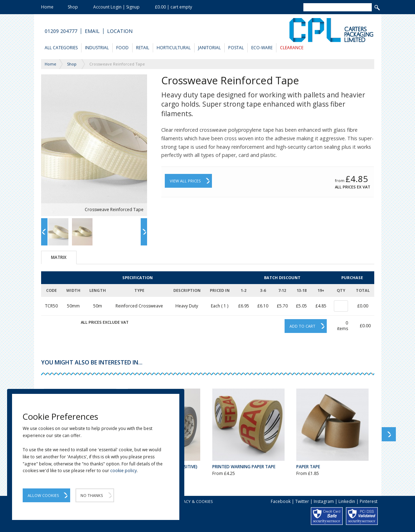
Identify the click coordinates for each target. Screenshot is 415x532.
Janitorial (209, 48)
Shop (73, 7)
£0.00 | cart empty (173, 7)
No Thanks (92, 495)
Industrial (97, 48)
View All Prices (185, 181)
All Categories (61, 48)
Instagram (324, 501)
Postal (236, 48)
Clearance (292, 48)
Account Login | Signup (116, 7)
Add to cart (302, 326)
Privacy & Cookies (194, 501)
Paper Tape (308, 467)
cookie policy (124, 471)
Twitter (302, 501)
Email (92, 31)
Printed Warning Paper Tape (244, 467)
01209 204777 (61, 31)
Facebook (281, 501)
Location (120, 31)
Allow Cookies (43, 495)
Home (47, 7)
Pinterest (369, 501)
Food (122, 48)
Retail (143, 48)
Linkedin (347, 501)
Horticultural (174, 48)
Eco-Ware (262, 48)
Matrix (59, 257)
